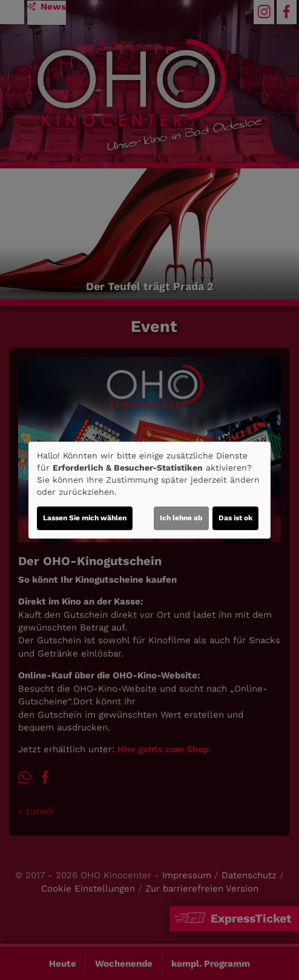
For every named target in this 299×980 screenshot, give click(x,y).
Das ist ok (235, 518)
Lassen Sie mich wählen (85, 518)
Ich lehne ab (181, 518)
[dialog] (149, 490)
